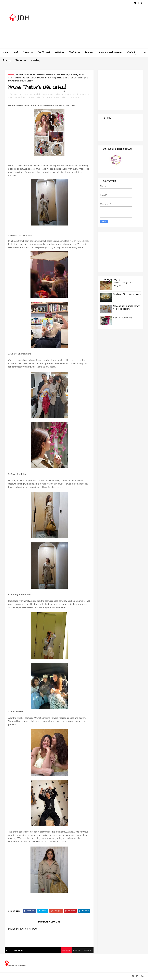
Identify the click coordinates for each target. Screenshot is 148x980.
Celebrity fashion (60, 75)
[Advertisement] (91, 28)
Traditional (74, 53)
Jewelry (6, 61)
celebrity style (15, 78)
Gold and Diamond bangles (127, 294)
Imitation (59, 53)
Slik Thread (44, 53)
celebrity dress (44, 75)
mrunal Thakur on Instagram (76, 78)
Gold (16, 53)
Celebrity (132, 53)
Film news (21, 61)
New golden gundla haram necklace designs (126, 307)
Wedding (35, 61)
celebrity (31, 75)
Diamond (28, 53)
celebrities (21, 75)
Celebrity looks (76, 75)
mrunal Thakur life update (49, 78)
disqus (77, 950)
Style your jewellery (123, 318)
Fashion (89, 53)
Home (6, 53)
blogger (66, 950)
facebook (87, 950)
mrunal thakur (29, 78)
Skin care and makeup (110, 53)
